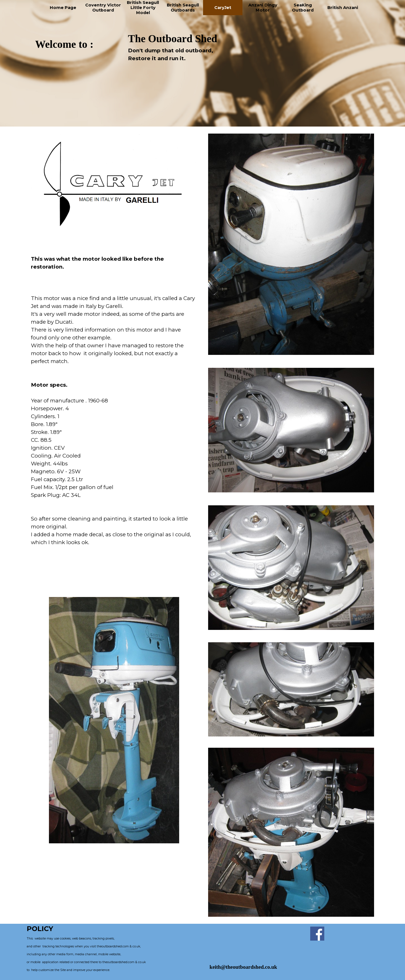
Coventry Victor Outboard (103, 8)
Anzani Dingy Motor (263, 8)
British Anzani (343, 8)
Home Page (63, 8)
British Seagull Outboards (183, 8)
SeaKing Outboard (303, 8)
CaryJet (223, 8)
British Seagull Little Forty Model (143, 8)
